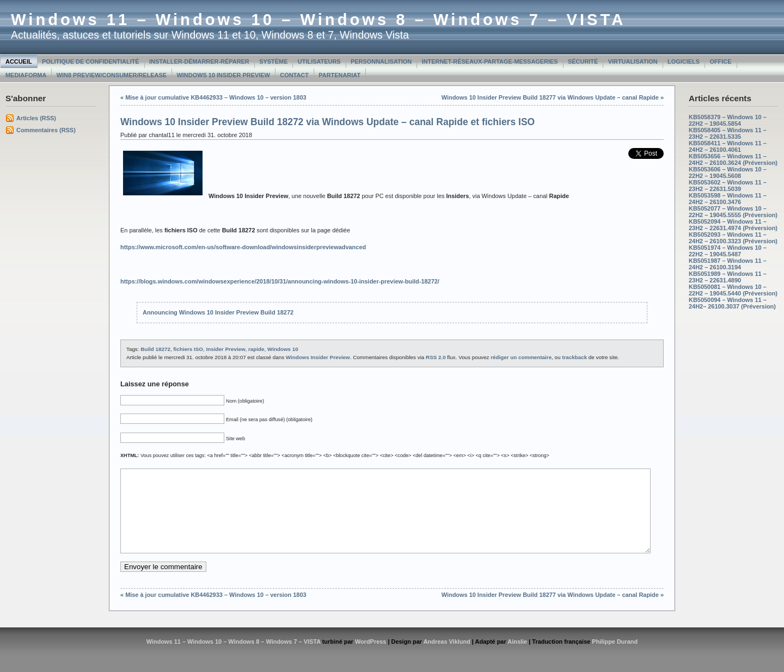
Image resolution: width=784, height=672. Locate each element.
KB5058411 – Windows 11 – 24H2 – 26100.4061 (728, 146)
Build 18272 (155, 349)
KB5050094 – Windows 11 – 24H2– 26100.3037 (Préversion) (732, 303)
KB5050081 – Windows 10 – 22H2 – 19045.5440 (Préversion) (733, 290)
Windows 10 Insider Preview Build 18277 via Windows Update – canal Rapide (550, 97)
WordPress (371, 658)
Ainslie (517, 658)
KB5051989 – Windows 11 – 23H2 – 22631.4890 (728, 277)
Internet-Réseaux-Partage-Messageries (490, 61)
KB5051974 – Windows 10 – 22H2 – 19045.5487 (728, 251)
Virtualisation (633, 61)
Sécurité (583, 61)
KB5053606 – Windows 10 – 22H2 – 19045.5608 (728, 172)
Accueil (19, 61)
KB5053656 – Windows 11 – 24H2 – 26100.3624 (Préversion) (733, 159)
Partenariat (339, 75)
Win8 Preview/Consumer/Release (112, 75)
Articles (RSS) (36, 118)
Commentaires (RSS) (46, 130)
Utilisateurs (319, 61)
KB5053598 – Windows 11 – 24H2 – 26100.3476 (728, 199)
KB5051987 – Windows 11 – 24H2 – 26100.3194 (728, 264)
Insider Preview (225, 349)
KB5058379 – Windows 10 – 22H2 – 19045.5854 (728, 120)
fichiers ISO (188, 349)
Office (720, 61)
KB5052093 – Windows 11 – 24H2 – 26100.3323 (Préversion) (733, 238)
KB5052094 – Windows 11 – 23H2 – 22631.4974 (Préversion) (733, 225)
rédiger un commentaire (521, 357)
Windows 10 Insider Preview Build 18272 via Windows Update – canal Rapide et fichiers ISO (327, 122)
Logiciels (684, 61)
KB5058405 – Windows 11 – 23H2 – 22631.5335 (728, 133)
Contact (294, 75)
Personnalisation (381, 61)
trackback (574, 357)
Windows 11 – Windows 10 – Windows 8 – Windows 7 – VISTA (318, 20)
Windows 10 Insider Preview (223, 75)
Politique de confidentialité (91, 61)
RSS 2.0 (436, 357)
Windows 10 (283, 349)
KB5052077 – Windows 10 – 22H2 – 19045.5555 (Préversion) (733, 212)
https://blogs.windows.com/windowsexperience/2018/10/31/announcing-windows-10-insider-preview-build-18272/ (280, 281)
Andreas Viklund (447, 658)
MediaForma (26, 75)
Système (273, 61)
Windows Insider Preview (318, 357)
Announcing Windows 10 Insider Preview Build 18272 (218, 312)
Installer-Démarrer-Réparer (199, 61)
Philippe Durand (615, 658)
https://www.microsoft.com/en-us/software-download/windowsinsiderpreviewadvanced (243, 247)
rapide (256, 349)
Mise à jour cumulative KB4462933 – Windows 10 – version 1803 (216, 97)
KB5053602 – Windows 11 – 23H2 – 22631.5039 (728, 186)
